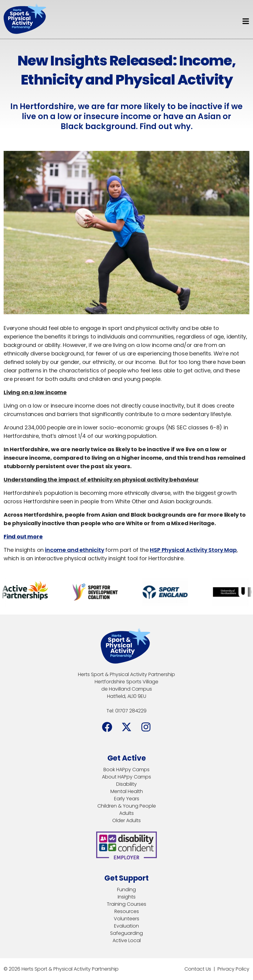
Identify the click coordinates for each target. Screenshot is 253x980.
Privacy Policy (233, 969)
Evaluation (126, 926)
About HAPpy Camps (126, 777)
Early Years (127, 799)
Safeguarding (126, 933)
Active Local (127, 940)
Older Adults (126, 820)
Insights (127, 897)
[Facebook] (107, 727)
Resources (127, 911)
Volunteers (126, 919)
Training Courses (126, 904)
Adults (126, 813)
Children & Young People (127, 806)
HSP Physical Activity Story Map (193, 550)
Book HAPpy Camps (126, 770)
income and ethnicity (74, 550)
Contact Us (198, 969)
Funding (126, 890)
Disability (126, 784)
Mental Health (127, 791)
